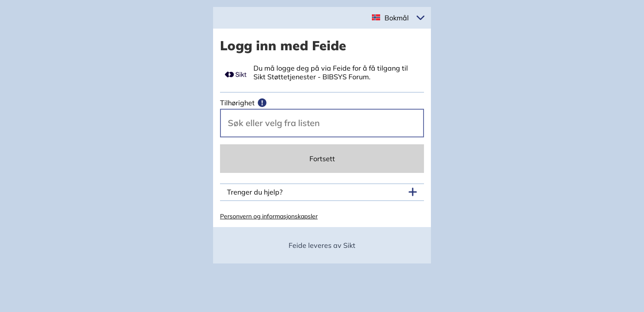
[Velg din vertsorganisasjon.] (322, 123)
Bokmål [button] (397, 18)
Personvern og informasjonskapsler (269, 216)
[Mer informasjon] (262, 103)
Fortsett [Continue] (322, 159)
